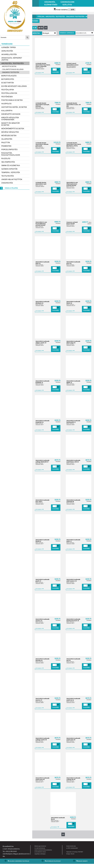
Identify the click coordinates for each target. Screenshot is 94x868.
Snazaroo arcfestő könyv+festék (72, 223)
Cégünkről (50, 2)
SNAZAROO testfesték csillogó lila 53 (73, 779)
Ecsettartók (8, 83)
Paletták (6, 142)
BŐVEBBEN (40, 73)
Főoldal (41, 16)
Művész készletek (10, 132)
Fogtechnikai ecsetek (12, 100)
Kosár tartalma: (65, 10)
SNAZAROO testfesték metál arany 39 (42, 779)
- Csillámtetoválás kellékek (12, 69)
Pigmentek (6, 146)
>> (46, 28)
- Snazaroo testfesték (10, 72)
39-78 (40, 28)
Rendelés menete (82, 861)
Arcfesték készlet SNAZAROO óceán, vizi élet (74, 105)
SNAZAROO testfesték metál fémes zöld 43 (73, 461)
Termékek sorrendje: (67, 33)
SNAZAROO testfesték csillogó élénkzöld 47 (42, 461)
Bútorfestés (8, 79)
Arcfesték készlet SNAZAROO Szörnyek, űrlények (43, 105)
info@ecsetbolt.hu (14, 849)
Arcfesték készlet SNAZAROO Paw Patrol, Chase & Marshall (43, 65)
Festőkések (7, 97)
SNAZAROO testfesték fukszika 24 (42, 660)
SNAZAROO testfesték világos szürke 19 (42, 342)
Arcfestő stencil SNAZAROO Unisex (72, 64)
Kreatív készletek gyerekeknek (10, 119)
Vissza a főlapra (11, 188)
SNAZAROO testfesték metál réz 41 (73, 699)
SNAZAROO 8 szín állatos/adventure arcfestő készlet (72, 184)
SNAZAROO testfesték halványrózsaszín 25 (73, 620)
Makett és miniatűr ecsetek (11, 124)
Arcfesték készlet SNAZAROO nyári (41, 183)
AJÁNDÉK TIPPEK (9, 47)
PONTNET (80, 852)
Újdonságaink (68, 2)
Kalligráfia (7, 111)
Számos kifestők (9, 169)
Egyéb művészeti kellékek (14, 86)
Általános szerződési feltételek (19, 861)
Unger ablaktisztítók (12, 179)
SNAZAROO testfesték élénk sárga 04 (73, 342)
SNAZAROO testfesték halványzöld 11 (73, 421)
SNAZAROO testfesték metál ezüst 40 (73, 739)
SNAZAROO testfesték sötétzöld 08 (73, 501)
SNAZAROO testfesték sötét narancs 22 (73, 580)
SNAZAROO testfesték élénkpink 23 (42, 302)
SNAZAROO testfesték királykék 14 (42, 382)
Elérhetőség (51, 5)
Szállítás (67, 5)
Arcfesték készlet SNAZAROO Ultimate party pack (42, 144)
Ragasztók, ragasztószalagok (11, 154)
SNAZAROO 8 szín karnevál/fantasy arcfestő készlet (41, 224)
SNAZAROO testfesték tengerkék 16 (42, 421)
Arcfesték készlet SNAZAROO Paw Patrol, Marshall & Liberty (74, 144)
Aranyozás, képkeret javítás (12, 59)
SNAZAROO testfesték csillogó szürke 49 (42, 739)
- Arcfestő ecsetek (9, 66)
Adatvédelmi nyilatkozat (53, 861)
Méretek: (37, 33)
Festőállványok (9, 93)
